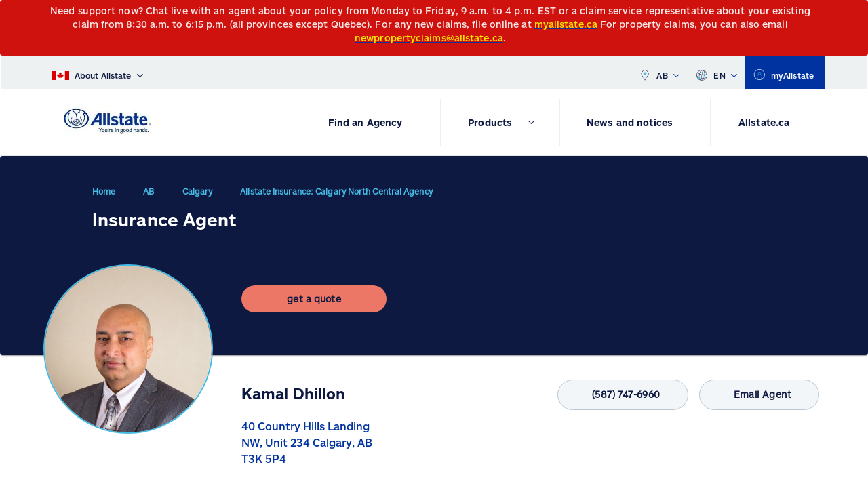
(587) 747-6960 (607, 395)
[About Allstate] (97, 73)
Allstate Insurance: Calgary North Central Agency (336, 197)
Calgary (198, 197)
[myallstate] (785, 73)
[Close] (855, 15)
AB (659, 73)
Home (104, 197)
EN (716, 73)
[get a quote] (314, 310)
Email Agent (754, 395)
